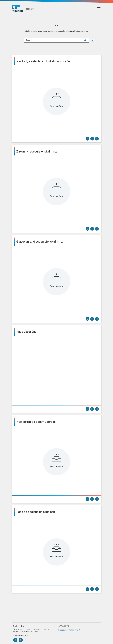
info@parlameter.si (21, 635)
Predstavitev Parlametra (68, 630)
